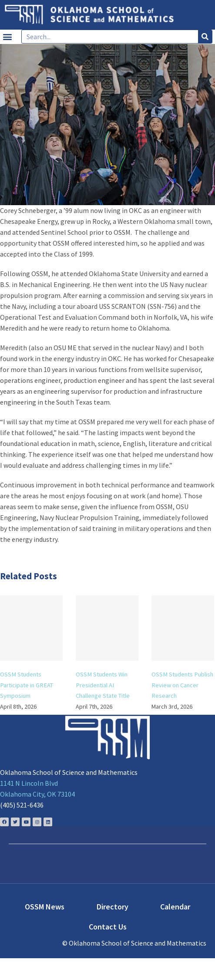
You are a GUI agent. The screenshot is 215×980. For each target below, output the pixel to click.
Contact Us (108, 927)
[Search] (205, 37)
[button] (7, 37)
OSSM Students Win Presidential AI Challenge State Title (103, 685)
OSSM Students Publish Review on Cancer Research (182, 685)
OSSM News (45, 907)
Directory (113, 907)
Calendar (175, 907)
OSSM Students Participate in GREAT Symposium (27, 685)
